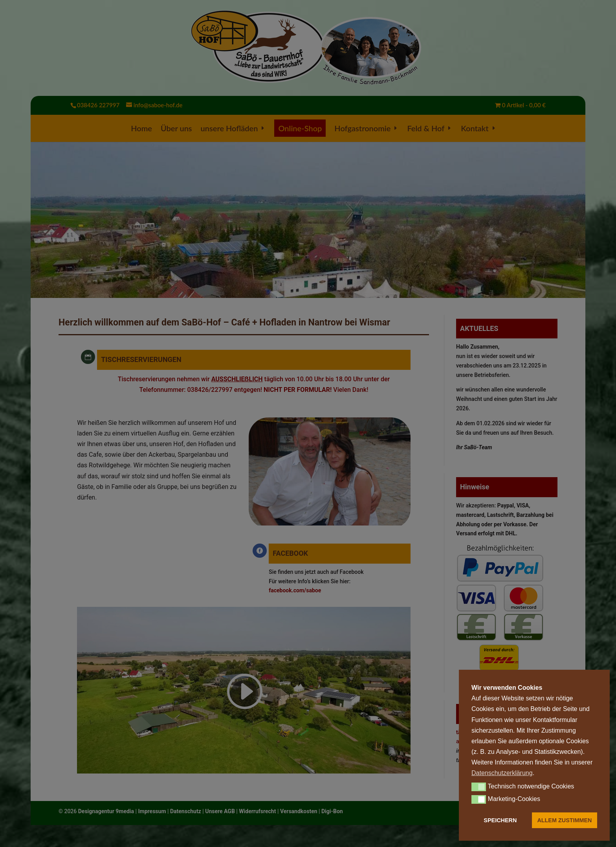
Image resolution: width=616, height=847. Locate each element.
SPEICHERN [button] (500, 820)
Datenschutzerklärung (502, 773)
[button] (479, 787)
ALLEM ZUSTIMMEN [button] (564, 820)
